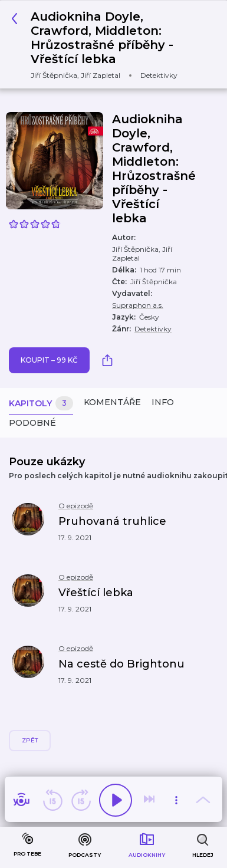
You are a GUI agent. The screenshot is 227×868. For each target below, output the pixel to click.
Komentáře (112, 402)
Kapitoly (41, 404)
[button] (101, 528)
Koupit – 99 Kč (49, 360)
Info (163, 402)
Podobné (32, 423)
